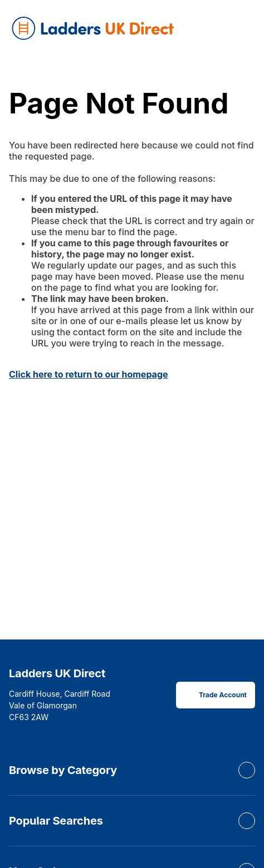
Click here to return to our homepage (89, 374)
